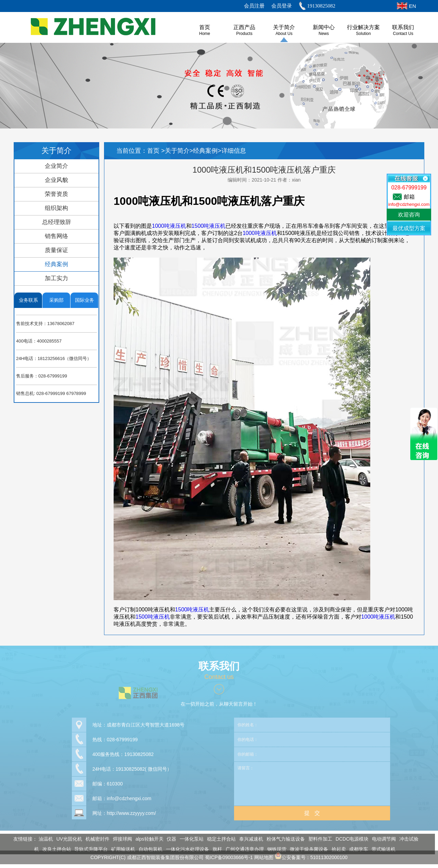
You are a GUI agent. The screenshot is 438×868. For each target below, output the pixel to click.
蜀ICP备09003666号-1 (229, 855)
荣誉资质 (56, 194)
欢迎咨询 (409, 215)
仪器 (170, 839)
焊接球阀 (120, 839)
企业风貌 (56, 180)
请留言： (312, 782)
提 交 (312, 811)
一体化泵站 (190, 839)
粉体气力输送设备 (284, 839)
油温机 (44, 839)
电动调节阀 (382, 839)
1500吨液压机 (209, 226)
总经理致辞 (57, 222)
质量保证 (56, 250)
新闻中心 (324, 27)
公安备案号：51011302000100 (311, 855)
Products (244, 34)
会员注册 (254, 6)
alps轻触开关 (147, 839)
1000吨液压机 (169, 226)
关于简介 (284, 27)
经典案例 (56, 264)
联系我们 (403, 27)
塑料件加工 (318, 839)
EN (413, 6)
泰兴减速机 (249, 839)
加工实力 (56, 278)
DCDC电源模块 (350, 839)
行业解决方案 (363, 27)
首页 (154, 151)
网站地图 (264, 855)
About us (284, 34)
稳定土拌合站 (219, 839)
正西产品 (244, 27)
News (324, 34)
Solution (363, 34)
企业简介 (56, 166)
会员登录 (282, 6)
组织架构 (56, 208)
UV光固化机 (67, 839)
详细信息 (234, 151)
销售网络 (56, 236)
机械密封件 (95, 839)
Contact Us (403, 34)
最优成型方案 (409, 228)
